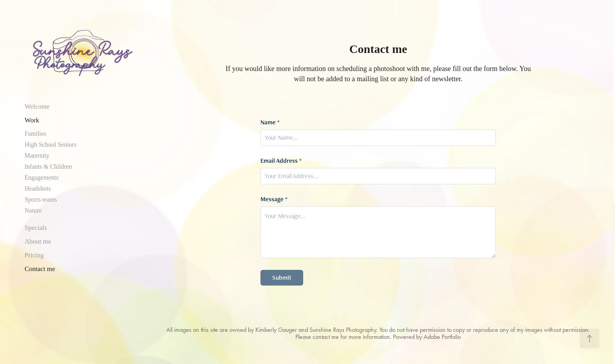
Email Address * (281, 161)
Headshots (38, 188)
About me (38, 241)
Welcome (37, 106)
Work (32, 120)
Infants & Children (48, 167)
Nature (33, 210)
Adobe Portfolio (442, 337)
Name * (270, 122)
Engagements (42, 177)
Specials (36, 228)
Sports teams (41, 199)
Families (35, 134)
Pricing (34, 255)
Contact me (40, 269)
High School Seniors (51, 145)
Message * (274, 199)
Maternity (37, 156)
